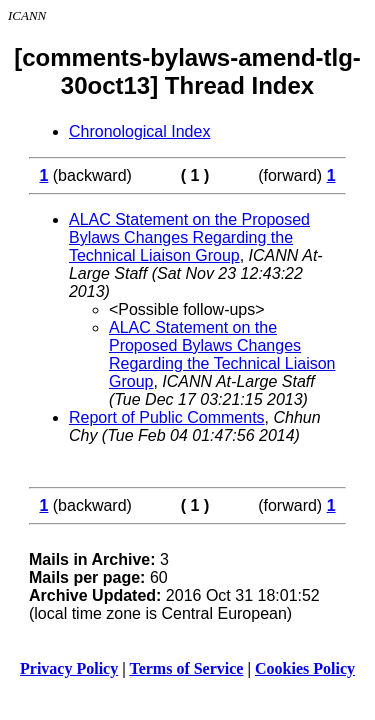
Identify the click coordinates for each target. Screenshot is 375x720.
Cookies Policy (305, 668)
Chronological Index (139, 131)
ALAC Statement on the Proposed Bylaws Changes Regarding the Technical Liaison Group (189, 237)
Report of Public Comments (167, 417)
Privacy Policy (69, 668)
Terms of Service (186, 668)
